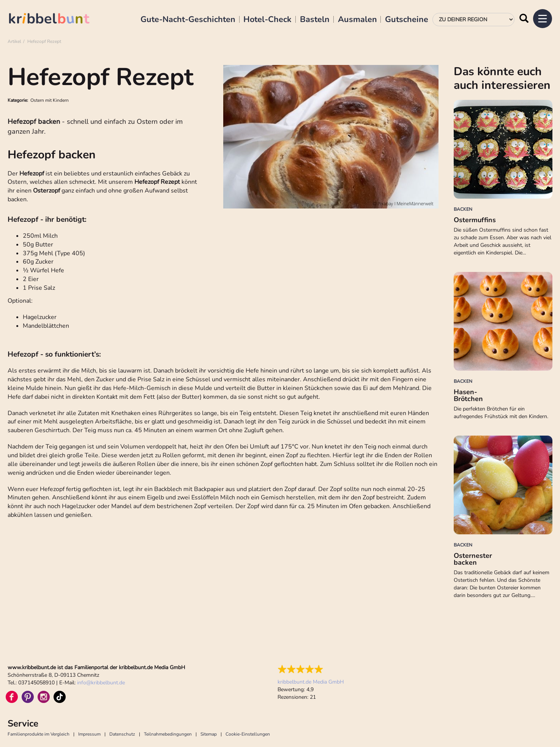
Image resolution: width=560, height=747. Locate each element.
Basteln (315, 20)
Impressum (89, 734)
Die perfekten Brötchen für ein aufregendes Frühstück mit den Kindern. (501, 413)
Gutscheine (407, 20)
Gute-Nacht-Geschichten (188, 20)
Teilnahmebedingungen (168, 734)
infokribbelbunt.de (101, 683)
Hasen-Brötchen (468, 395)
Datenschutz (122, 734)
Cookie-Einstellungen (248, 734)
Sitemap (209, 734)
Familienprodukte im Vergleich (39, 734)
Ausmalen (357, 20)
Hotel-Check (267, 20)
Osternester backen (473, 559)
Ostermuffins (475, 220)
